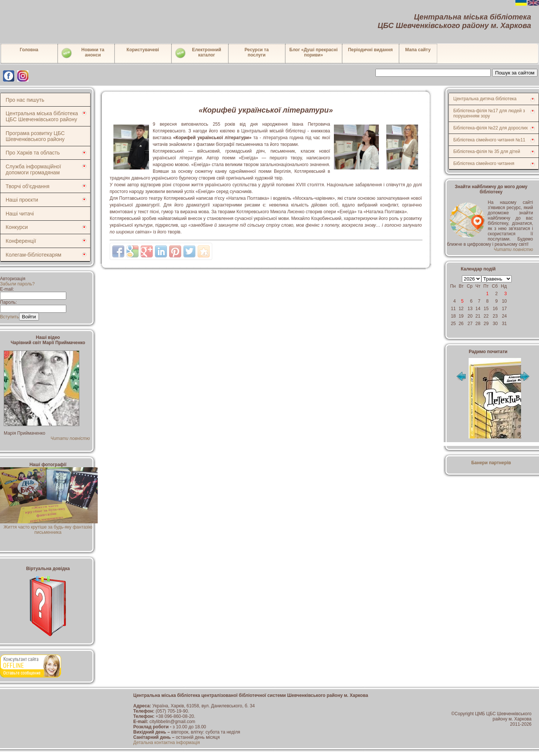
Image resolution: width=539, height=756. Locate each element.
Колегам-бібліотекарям (34, 255)
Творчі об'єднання (28, 186)
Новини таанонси (83, 53)
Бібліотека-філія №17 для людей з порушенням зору (489, 113)
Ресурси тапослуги (257, 52)
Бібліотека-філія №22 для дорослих (491, 128)
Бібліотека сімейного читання (484, 163)
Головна (29, 50)
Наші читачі (20, 214)
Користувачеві (143, 50)
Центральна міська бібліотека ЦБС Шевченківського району (42, 116)
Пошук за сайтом (515, 73)
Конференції (21, 241)
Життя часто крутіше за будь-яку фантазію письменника (49, 527)
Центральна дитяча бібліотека (485, 99)
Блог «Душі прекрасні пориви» (313, 52)
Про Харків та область (33, 153)
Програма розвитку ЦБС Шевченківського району (35, 136)
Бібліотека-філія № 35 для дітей (487, 151)
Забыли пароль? (17, 284)
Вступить (10, 317)
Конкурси (17, 227)
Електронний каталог (198, 53)
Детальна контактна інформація (167, 743)
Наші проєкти (22, 200)
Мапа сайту (418, 50)
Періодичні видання (371, 50)
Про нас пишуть (25, 100)
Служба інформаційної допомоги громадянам (33, 169)
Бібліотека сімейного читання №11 (489, 140)
